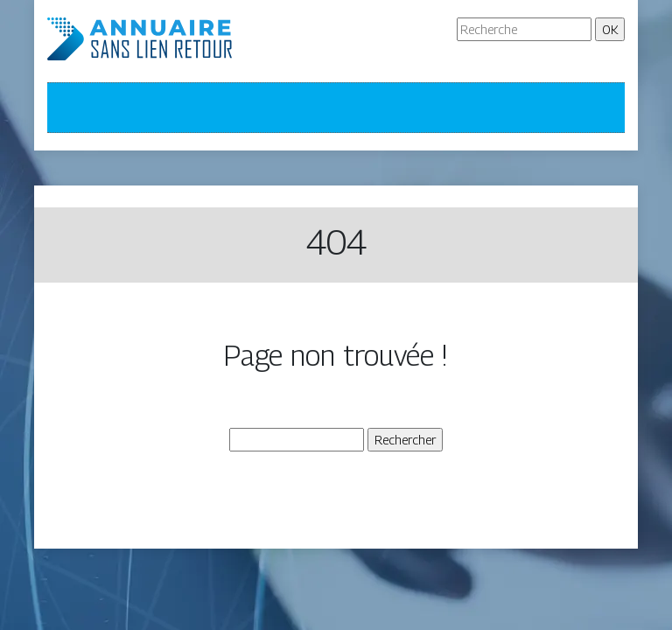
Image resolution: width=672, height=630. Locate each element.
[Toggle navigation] (72, 108)
